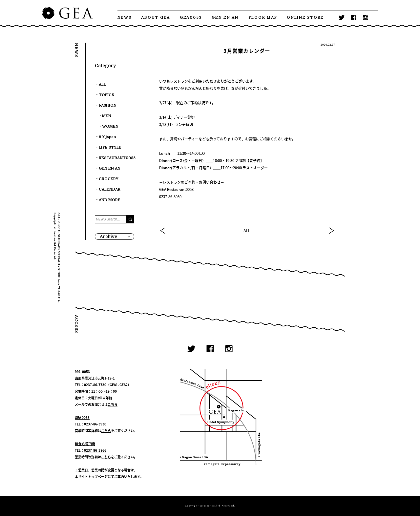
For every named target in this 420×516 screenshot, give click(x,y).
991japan (107, 137)
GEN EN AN (225, 18)
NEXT (331, 231)
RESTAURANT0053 (117, 158)
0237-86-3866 (95, 450)
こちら (113, 404)
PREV (163, 231)
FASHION (108, 105)
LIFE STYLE (110, 147)
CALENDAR (110, 189)
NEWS (125, 18)
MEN (107, 116)
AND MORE (110, 200)
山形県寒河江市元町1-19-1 (95, 378)
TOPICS (106, 95)
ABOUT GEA (156, 18)
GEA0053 (191, 18)
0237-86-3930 (95, 424)
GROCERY (109, 179)
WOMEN (110, 126)
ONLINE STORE (305, 18)
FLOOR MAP (263, 18)
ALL (247, 231)
